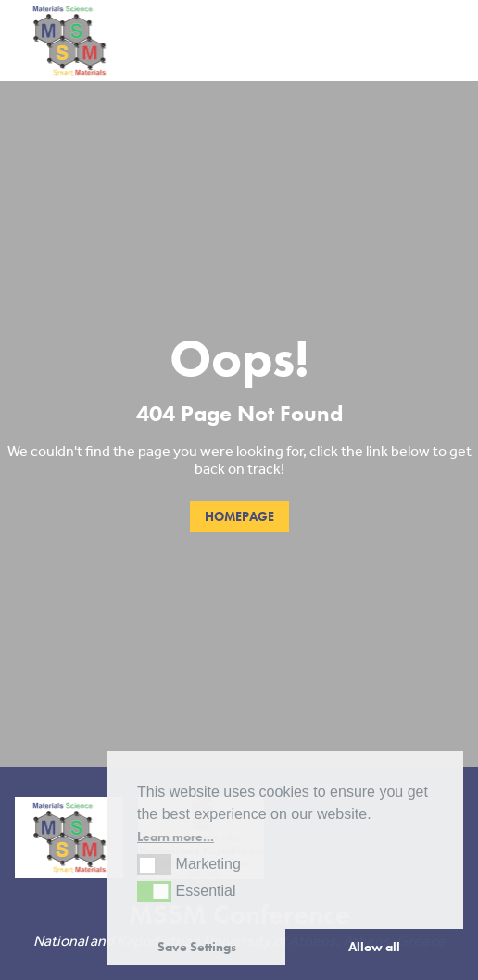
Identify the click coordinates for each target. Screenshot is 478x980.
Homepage (239, 516)
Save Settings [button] (197, 947)
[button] (154, 864)
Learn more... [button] (176, 837)
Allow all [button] (374, 947)
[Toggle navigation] (446, 41)
